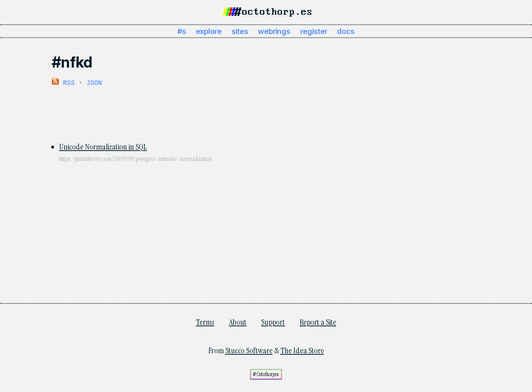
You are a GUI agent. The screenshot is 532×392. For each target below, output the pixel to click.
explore (209, 31)
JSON (94, 83)
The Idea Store (302, 350)
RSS (63, 83)
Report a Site (318, 322)
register (314, 31)
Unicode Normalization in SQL (103, 146)
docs (346, 31)
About (238, 322)
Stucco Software (249, 350)
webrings (274, 31)
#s (182, 31)
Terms (205, 322)
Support (273, 322)
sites (240, 31)
